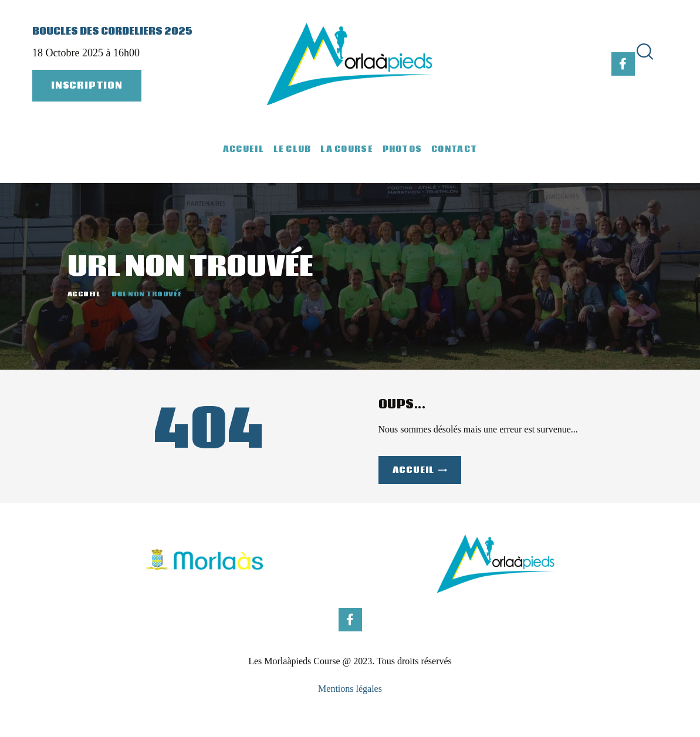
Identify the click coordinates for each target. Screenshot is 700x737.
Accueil (84, 294)
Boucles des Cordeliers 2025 (112, 32)
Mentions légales (350, 689)
